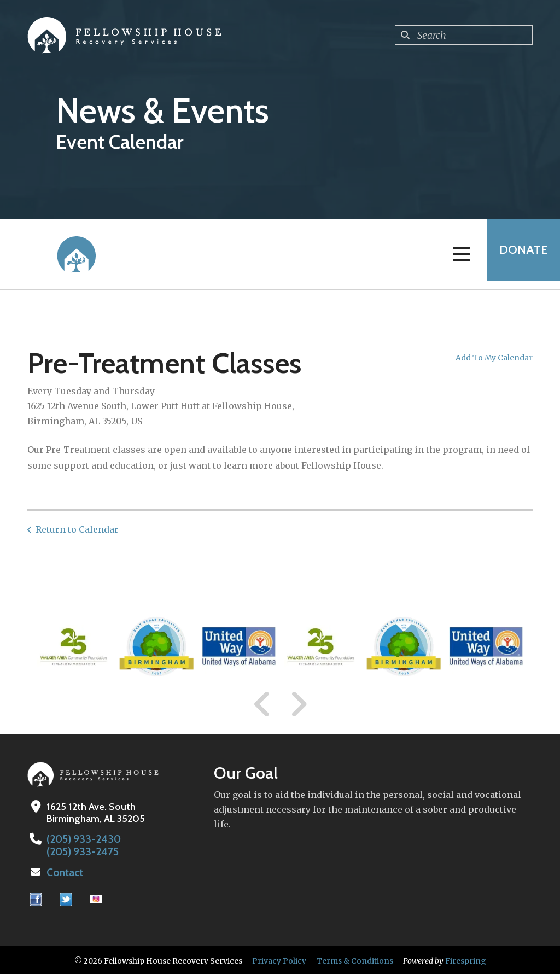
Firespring (466, 959)
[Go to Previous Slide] (262, 704)
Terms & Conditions (355, 959)
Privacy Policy (279, 959)
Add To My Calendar (494, 358)
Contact (64, 871)
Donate (520, 254)
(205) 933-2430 (81, 839)
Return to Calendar (77, 529)
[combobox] (464, 35)
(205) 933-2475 (80, 851)
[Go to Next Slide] (298, 704)
